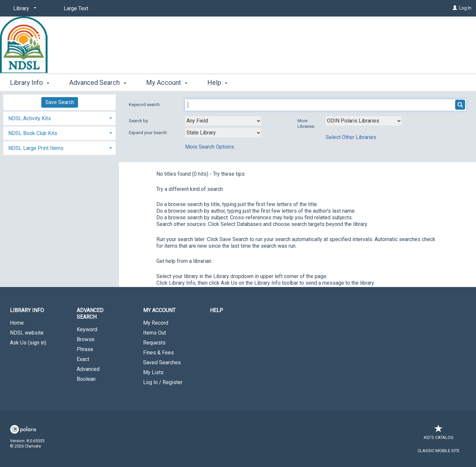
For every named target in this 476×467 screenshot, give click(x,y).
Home (17, 323)
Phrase (85, 349)
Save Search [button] (60, 102)
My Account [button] (167, 83)
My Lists (153, 372)
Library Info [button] (30, 83)
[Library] (24, 9)
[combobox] (223, 121)
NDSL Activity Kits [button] (30, 118)
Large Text (76, 8)
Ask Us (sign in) (28, 343)
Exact (83, 359)
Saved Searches (162, 362)
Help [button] (217, 83)
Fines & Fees (159, 353)
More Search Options (210, 147)
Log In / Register (163, 382)
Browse (86, 339)
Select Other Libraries (351, 137)
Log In (465, 8)
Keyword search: (145, 105)
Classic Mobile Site (438, 451)
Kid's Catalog (439, 434)
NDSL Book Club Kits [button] (33, 133)
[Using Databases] (364, 121)
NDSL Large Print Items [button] (36, 148)
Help (217, 310)
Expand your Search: (149, 133)
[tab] (59, 118)
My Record (156, 323)
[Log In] (455, 8)
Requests (154, 343)
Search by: (139, 121)
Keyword (87, 329)
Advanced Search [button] (98, 83)
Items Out (155, 333)
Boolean (86, 379)
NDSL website (27, 333)
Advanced (88, 369)
